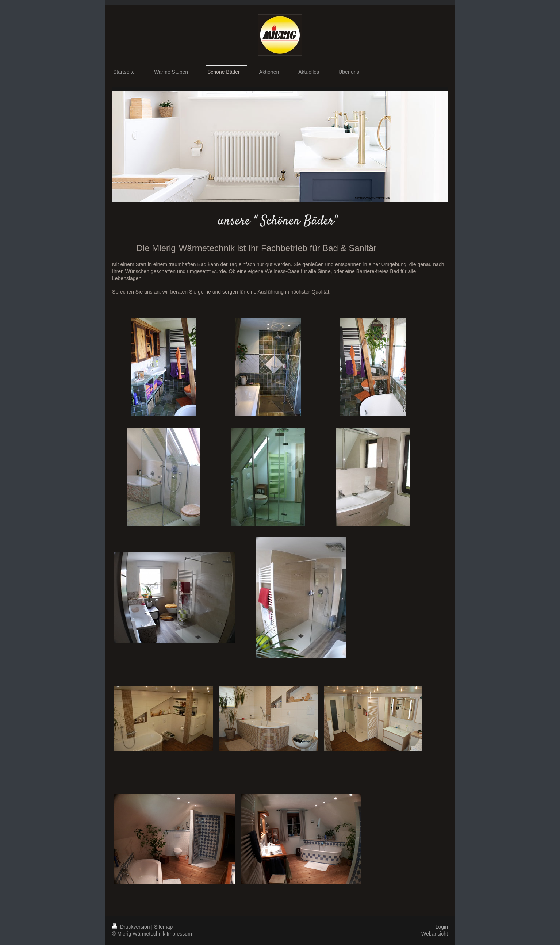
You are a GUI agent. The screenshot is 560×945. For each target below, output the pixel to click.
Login (442, 927)
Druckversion (132, 927)
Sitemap (163, 927)
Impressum (179, 934)
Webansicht (435, 934)
